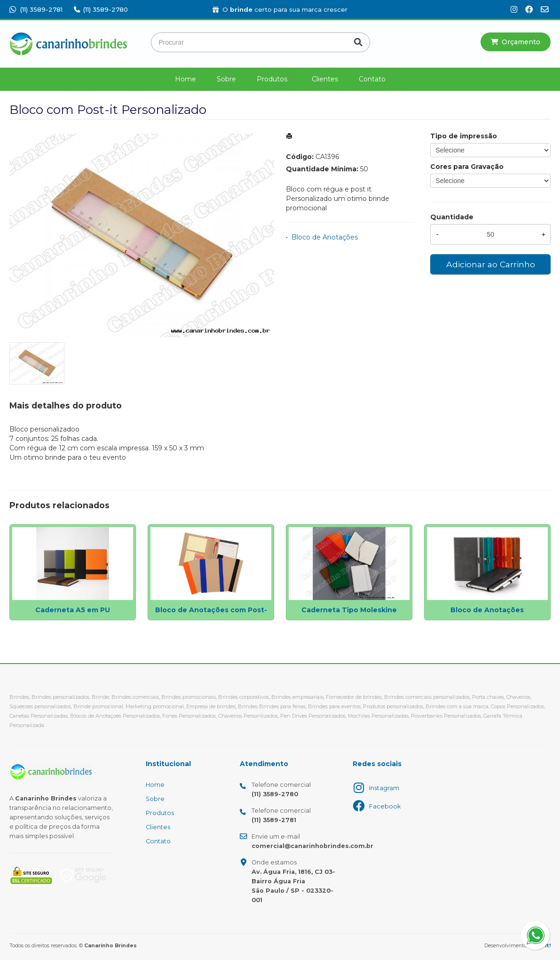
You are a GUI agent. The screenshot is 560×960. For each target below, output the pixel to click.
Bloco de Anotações (325, 237)
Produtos (272, 79)
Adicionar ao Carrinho (491, 264)
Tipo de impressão (464, 136)
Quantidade (452, 217)
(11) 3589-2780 (101, 9)
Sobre (226, 79)
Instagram (384, 788)
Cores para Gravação (467, 167)
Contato (372, 79)
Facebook (385, 806)
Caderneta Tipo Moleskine (349, 610)
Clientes (325, 79)
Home (185, 79)
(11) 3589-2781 (36, 9)
